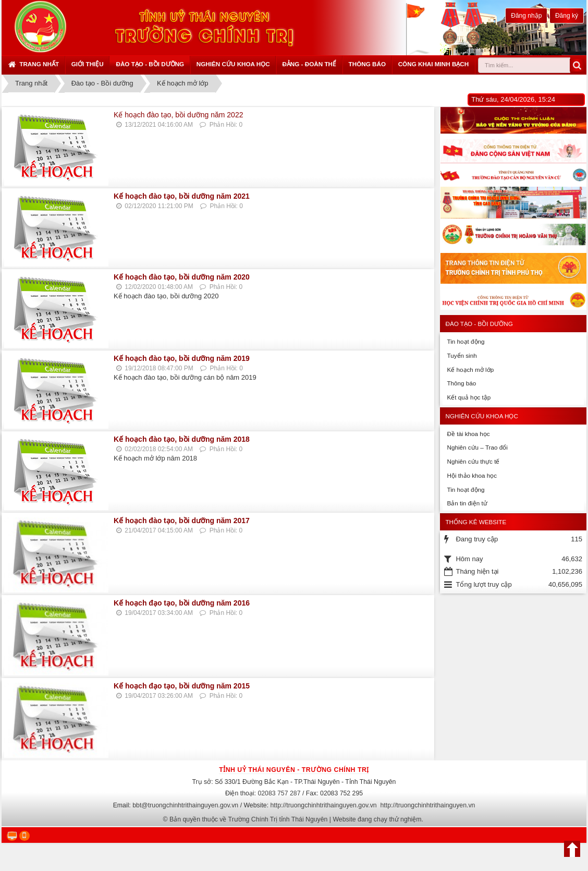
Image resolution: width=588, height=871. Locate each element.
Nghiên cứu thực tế (473, 461)
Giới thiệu (88, 64)
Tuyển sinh (462, 355)
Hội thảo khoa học (472, 475)
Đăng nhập (526, 16)
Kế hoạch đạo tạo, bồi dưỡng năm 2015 (182, 686)
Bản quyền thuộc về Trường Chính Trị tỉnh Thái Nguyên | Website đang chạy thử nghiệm (296, 819)
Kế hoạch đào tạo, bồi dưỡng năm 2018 (182, 439)
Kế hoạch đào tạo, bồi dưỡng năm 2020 (182, 277)
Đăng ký (567, 16)
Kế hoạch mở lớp (470, 370)
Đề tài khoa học (468, 434)
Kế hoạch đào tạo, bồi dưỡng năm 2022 (178, 115)
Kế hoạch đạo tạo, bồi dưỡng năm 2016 (182, 603)
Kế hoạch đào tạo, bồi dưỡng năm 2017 (182, 521)
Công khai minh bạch (434, 64)
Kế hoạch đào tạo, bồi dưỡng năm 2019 (182, 358)
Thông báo (367, 64)
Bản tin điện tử (467, 503)
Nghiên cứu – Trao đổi (477, 447)
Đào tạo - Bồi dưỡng (150, 64)
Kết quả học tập (469, 397)
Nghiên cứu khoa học (233, 64)
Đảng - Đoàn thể (309, 64)
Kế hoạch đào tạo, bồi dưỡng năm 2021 (182, 196)
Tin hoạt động (465, 341)
